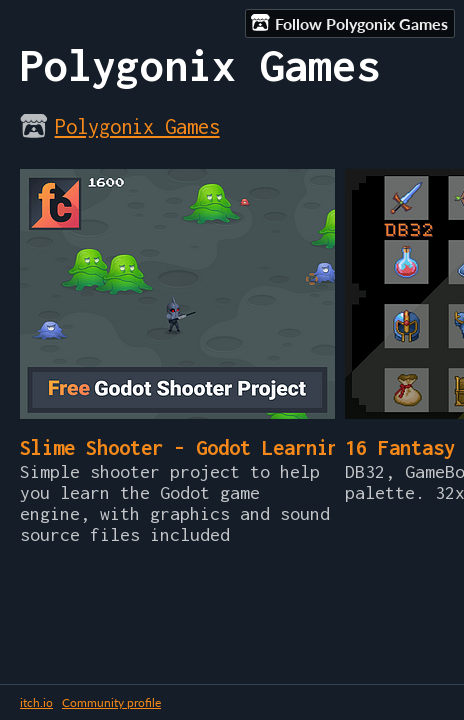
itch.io (36, 702)
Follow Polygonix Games (349, 23)
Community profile (111, 702)
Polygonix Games (137, 126)
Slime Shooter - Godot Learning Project (229, 447)
